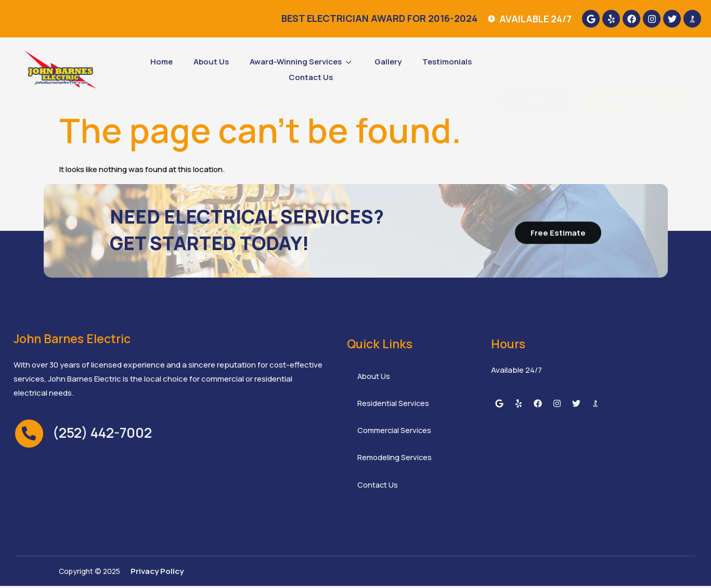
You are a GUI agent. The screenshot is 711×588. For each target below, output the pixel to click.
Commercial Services (396, 432)
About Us (211, 62)
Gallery (388, 62)
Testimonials (447, 62)
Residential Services (394, 404)
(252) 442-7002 (102, 433)
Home (161, 62)
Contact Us (311, 77)
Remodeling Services (395, 459)
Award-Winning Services (302, 62)
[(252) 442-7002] (29, 434)
